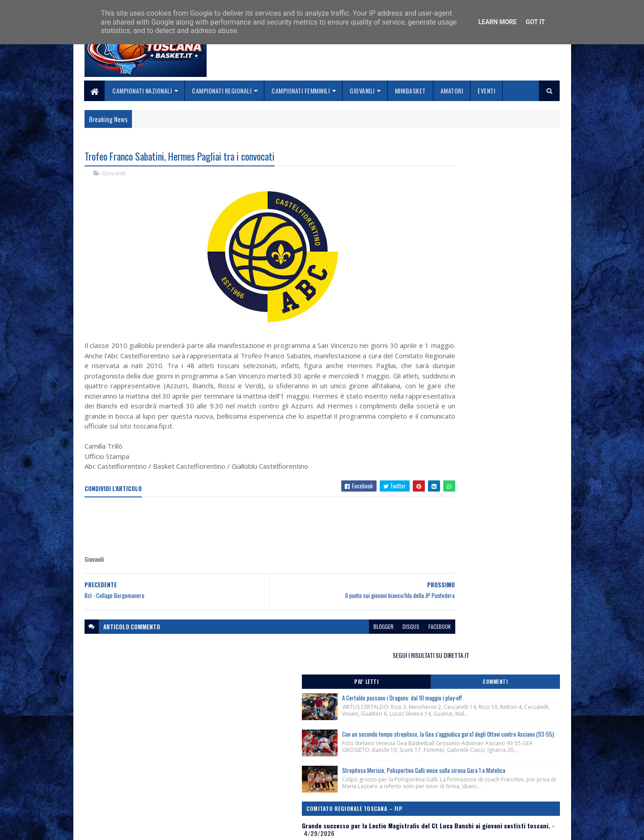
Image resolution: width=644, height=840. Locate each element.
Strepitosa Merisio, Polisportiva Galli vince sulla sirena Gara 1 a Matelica (505, 319)
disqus (357, 638)
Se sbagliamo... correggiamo (286, 803)
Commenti (524, 186)
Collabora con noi (271, 792)
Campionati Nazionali (142, 91)
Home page (261, 770)
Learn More (497, 22)
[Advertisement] (247, 538)
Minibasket (410, 91)
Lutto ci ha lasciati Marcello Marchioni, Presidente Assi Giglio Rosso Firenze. (472, 488)
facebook (386, 638)
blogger (329, 638)
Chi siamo (260, 781)
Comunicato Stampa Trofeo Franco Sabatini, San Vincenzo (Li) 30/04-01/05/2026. (486, 418)
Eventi (487, 91)
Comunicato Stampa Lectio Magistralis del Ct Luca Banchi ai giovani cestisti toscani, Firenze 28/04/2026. (488, 465)
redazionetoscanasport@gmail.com (505, 772)
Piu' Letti (453, 186)
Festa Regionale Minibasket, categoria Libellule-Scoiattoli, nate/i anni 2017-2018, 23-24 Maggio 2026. (485, 440)
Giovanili (363, 91)
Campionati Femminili (301, 91)
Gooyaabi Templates (201, 828)
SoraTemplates (127, 828)
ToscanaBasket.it (455, 543)
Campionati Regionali (222, 91)
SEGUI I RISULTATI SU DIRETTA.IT (489, 159)
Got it (535, 22)
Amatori (452, 91)
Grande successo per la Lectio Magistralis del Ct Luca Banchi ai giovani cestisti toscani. (485, 392)
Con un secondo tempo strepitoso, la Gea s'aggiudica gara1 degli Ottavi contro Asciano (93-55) (507, 266)
